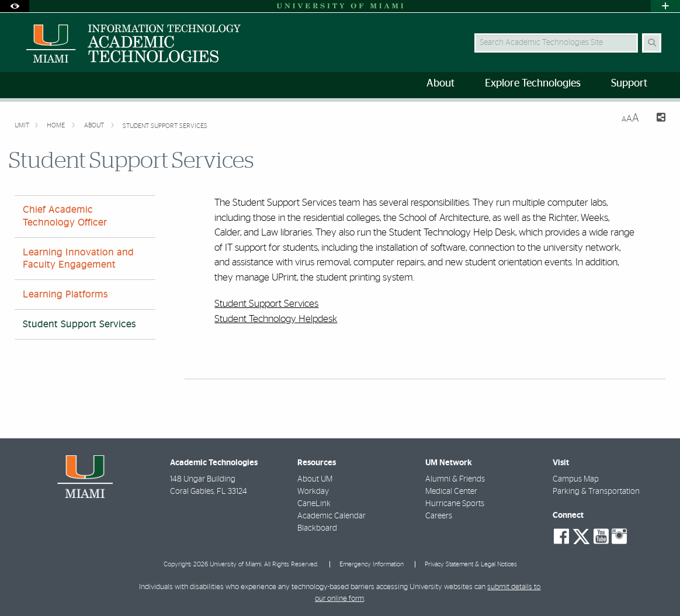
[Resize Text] (630, 118)
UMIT (22, 125)
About (95, 125)
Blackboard (317, 528)
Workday (313, 492)
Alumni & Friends (455, 479)
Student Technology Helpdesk (276, 319)
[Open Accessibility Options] (15, 6)
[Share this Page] (657, 119)
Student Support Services (165, 126)
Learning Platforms (65, 295)
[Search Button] (652, 43)
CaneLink (314, 504)
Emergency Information (372, 564)
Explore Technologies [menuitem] (533, 84)
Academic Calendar (332, 516)
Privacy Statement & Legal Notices (471, 564)
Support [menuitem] (629, 84)
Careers (439, 516)
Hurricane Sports (455, 504)
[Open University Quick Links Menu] (665, 6)
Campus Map (576, 479)
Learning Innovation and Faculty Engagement (78, 259)
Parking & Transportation (596, 492)
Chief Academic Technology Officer (65, 216)
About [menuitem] (440, 84)
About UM (315, 479)
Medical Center (451, 492)
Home (57, 125)
